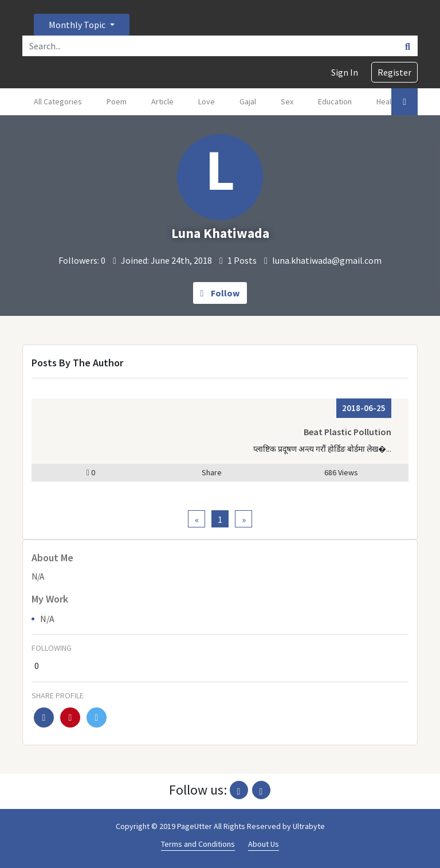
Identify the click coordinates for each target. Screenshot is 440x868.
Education (335, 101)
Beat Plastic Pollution (347, 432)
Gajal (248, 101)
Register (394, 72)
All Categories (58, 101)
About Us (264, 844)
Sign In (345, 72)
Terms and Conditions (198, 844)
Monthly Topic (78, 25)
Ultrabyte (309, 826)
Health (387, 101)
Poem (117, 101)
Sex (287, 101)
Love (207, 101)
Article (162, 101)
